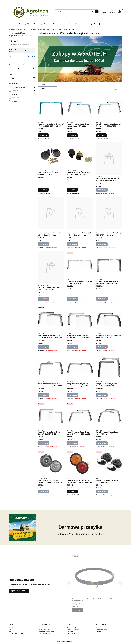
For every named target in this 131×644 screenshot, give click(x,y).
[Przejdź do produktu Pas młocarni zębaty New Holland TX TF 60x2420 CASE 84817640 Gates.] (95, 576)
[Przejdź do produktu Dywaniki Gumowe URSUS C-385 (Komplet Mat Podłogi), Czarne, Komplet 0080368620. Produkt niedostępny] (109, 159)
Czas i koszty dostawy (45, 630)
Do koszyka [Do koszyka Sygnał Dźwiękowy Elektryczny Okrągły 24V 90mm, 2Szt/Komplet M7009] (72, 491)
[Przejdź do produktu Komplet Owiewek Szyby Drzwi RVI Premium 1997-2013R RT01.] (109, 107)
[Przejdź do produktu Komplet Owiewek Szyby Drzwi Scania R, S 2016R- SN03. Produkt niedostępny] (51, 415)
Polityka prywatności (73, 633)
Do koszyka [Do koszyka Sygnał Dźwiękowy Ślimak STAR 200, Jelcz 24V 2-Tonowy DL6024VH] (72, 190)
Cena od (11, 65)
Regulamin (70, 632)
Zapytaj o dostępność (19, 87)
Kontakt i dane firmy (15, 628)
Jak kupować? (72, 628)
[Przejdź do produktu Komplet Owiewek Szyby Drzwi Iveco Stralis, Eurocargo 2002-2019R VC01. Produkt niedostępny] (109, 264)
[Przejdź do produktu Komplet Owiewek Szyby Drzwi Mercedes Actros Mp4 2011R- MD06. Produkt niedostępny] (80, 367)
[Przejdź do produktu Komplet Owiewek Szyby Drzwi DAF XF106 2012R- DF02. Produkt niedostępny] (80, 264)
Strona (115, 89)
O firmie (11, 630)
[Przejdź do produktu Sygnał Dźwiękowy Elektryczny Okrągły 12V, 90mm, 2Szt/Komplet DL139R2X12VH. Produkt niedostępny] (51, 463)
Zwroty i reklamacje (44, 633)
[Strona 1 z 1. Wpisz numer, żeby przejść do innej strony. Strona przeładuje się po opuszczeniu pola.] (119, 89)
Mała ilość (15, 91)
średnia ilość (16, 98)
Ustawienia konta (101, 630)
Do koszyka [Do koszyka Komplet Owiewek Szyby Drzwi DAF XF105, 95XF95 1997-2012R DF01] (43, 135)
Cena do (26, 65)
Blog (10, 632)
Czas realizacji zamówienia (46, 632)
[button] (96, 12)
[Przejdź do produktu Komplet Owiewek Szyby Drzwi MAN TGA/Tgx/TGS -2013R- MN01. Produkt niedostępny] (51, 319)
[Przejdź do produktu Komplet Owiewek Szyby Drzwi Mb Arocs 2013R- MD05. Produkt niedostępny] (109, 319)
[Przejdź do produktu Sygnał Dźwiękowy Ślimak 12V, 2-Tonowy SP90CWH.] (51, 155)
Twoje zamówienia (102, 628)
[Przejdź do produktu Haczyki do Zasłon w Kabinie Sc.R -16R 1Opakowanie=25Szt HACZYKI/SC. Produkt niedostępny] (80, 213)
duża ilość (15, 94)
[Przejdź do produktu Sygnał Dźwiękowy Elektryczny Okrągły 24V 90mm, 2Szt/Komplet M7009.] (80, 463)
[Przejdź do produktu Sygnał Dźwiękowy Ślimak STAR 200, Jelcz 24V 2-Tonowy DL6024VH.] (80, 155)
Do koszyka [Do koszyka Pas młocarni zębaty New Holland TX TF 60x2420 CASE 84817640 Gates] (78, 610)
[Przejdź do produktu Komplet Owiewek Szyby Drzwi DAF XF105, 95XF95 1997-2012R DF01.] (51, 107)
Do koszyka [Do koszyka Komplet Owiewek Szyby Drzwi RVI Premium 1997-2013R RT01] (101, 135)
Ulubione (99, 632)
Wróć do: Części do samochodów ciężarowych (19, 45)
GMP (13, 78)
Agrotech (11, 29)
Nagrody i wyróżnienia (16, 633)
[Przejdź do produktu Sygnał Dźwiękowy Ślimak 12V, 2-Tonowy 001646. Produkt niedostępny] (109, 463)
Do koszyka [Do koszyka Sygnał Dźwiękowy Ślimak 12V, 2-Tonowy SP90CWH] (43, 190)
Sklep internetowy (65, 641)
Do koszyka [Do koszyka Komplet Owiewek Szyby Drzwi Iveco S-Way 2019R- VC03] (72, 135)
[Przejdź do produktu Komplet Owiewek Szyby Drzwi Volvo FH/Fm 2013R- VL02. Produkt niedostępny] (109, 415)
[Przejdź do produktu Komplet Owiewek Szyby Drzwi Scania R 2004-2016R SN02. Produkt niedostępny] (109, 367)
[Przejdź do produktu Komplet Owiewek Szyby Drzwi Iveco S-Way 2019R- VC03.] (80, 107)
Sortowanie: (42, 85)
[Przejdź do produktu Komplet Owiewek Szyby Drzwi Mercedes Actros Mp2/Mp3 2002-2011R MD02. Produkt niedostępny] (51, 367)
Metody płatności (43, 628)
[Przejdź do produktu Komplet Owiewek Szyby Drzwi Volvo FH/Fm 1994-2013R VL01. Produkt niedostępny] (80, 415)
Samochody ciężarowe (22, 29)
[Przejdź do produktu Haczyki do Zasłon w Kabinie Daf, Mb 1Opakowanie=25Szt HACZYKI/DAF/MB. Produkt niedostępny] (51, 213)
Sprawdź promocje (19, 591)
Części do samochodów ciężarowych (40, 29)
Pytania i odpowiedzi (73, 630)
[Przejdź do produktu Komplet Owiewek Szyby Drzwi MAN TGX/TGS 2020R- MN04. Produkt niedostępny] (80, 319)
